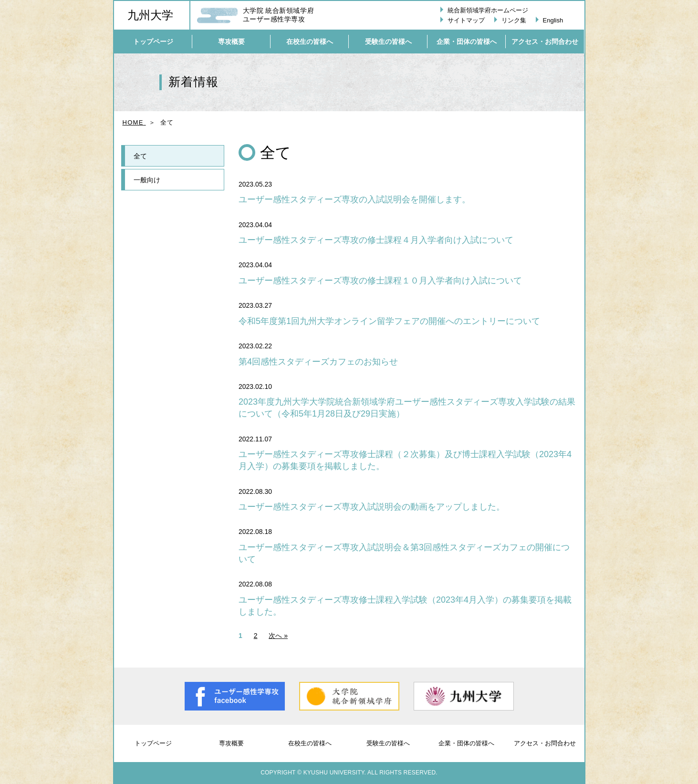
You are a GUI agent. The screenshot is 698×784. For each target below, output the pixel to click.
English (553, 20)
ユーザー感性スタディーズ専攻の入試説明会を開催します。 (354, 199)
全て (140, 156)
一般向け (147, 180)
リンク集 (514, 20)
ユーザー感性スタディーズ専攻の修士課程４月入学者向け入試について (376, 240)
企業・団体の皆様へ (466, 743)
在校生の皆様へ (310, 743)
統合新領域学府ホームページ (488, 10)
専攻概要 (231, 743)
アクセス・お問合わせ (545, 743)
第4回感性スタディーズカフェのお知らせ (318, 362)
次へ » (278, 636)
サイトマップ (466, 20)
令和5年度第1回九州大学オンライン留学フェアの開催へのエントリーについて (389, 321)
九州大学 (150, 15)
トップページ (153, 743)
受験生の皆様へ (388, 743)
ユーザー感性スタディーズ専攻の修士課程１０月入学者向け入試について (380, 281)
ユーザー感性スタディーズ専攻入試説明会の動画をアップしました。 (372, 507)
